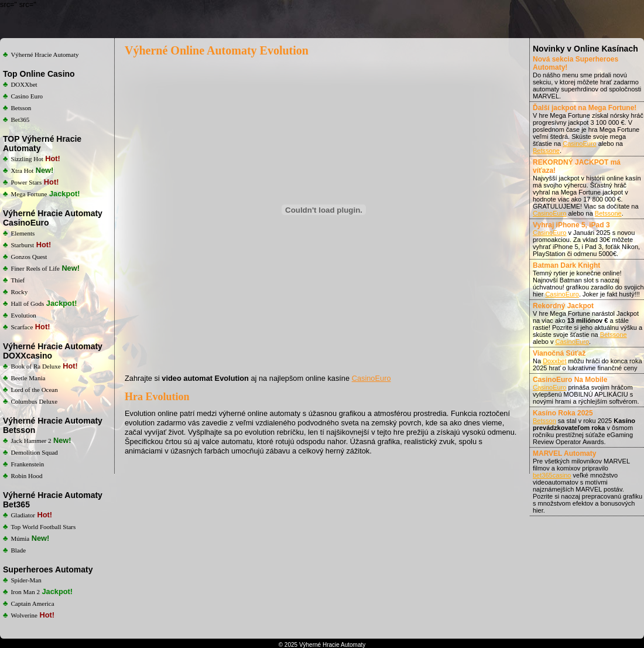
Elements (23, 233)
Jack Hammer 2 (31, 441)
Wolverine (24, 615)
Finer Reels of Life (35, 268)
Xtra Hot (22, 170)
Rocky (19, 292)
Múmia (20, 538)
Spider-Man (26, 580)
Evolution (23, 315)
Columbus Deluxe (34, 401)
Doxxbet (554, 361)
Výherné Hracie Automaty (44, 54)
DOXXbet (24, 84)
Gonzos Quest (29, 257)
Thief (18, 280)
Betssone (546, 151)
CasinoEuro (371, 378)
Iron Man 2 (25, 592)
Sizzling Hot (27, 159)
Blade (18, 550)
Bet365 (20, 120)
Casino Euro (27, 96)
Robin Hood (26, 476)
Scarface (22, 327)
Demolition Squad (34, 452)
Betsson (21, 108)
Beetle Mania (28, 378)
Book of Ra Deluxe (35, 366)
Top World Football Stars (43, 527)
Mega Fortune (29, 194)
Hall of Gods (27, 303)
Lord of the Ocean (34, 390)
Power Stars (26, 182)
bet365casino (552, 475)
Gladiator (23, 515)
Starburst (22, 245)
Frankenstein (27, 464)
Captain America (32, 603)
